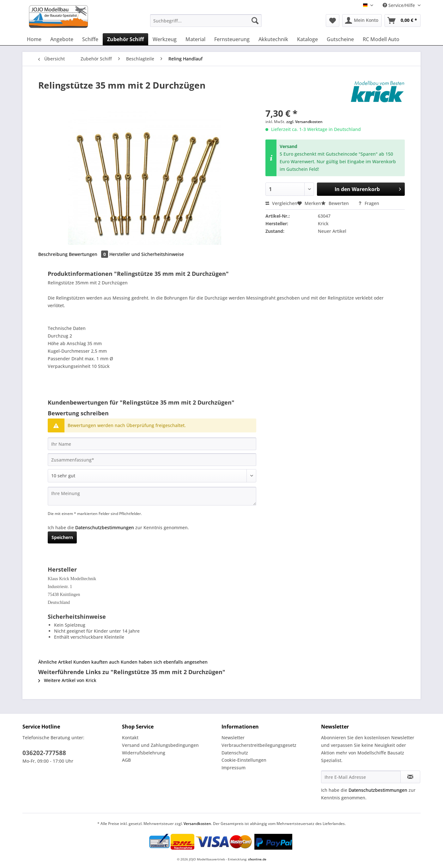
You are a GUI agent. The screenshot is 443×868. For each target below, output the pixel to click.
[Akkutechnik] (273, 39)
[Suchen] (255, 21)
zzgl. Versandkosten (304, 122)
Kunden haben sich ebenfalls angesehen (164, 662)
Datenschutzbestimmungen (105, 527)
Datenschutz (235, 753)
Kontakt (130, 738)
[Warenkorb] (403, 21)
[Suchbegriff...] (206, 21)
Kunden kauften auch (96, 662)
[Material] (195, 39)
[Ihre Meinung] (152, 496)
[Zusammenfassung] (152, 460)
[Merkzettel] (333, 21)
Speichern (62, 537)
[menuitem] (206, 24)
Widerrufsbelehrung (144, 753)
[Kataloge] (307, 39)
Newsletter (233, 738)
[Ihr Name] (152, 444)
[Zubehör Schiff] (125, 39)
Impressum (234, 768)
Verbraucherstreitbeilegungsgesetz (259, 745)
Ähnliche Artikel (55, 662)
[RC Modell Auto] (381, 39)
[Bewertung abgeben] (152, 476)
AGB (126, 760)
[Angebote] (62, 39)
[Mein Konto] (362, 21)
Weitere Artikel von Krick (67, 680)
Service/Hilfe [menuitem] (399, 5)
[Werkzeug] (165, 39)
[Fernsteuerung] (232, 39)
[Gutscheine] (340, 39)
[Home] (34, 39)
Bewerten (336, 203)
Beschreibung (53, 254)
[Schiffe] (90, 39)
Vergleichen (281, 203)
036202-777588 (44, 753)
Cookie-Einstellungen (244, 760)
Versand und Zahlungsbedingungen (160, 745)
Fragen (369, 203)
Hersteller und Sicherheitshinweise (147, 254)
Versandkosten (197, 824)
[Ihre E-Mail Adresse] (361, 777)
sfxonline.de (257, 859)
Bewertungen (89, 254)
